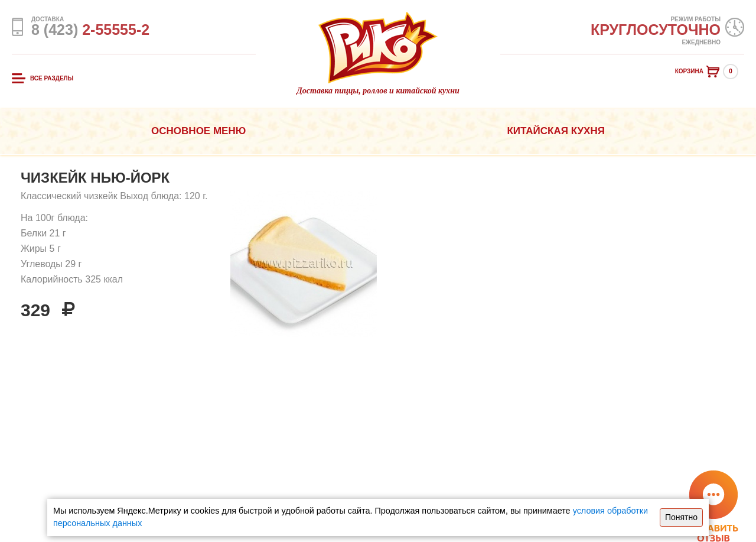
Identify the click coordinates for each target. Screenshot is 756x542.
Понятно (681, 517)
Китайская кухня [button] (555, 131)
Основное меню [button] (198, 131)
